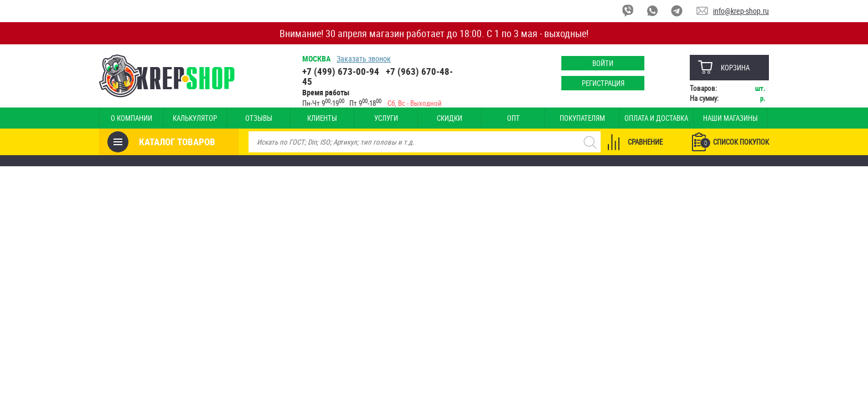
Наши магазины (730, 118)
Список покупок (735, 142)
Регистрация (603, 83)
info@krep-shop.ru (741, 11)
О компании (131, 118)
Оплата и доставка (656, 118)
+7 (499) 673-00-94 (341, 71)
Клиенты (322, 118)
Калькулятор (195, 118)
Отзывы (259, 118)
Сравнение (645, 142)
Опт (513, 118)
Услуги (386, 118)
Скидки (449, 118)
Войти (603, 63)
